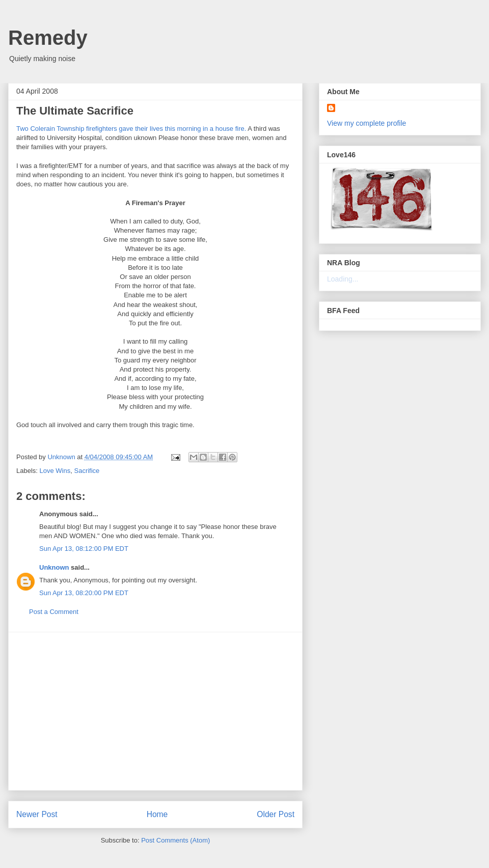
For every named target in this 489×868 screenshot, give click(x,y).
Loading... (343, 279)
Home (157, 814)
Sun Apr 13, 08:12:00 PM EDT (84, 549)
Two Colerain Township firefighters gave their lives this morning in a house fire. (131, 129)
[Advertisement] (155, 711)
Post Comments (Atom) (175, 840)
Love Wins (55, 471)
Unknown (54, 567)
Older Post (276, 814)
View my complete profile (366, 123)
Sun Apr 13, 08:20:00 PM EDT (84, 593)
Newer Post (37, 814)
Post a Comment (54, 612)
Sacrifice (87, 471)
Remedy (48, 38)
